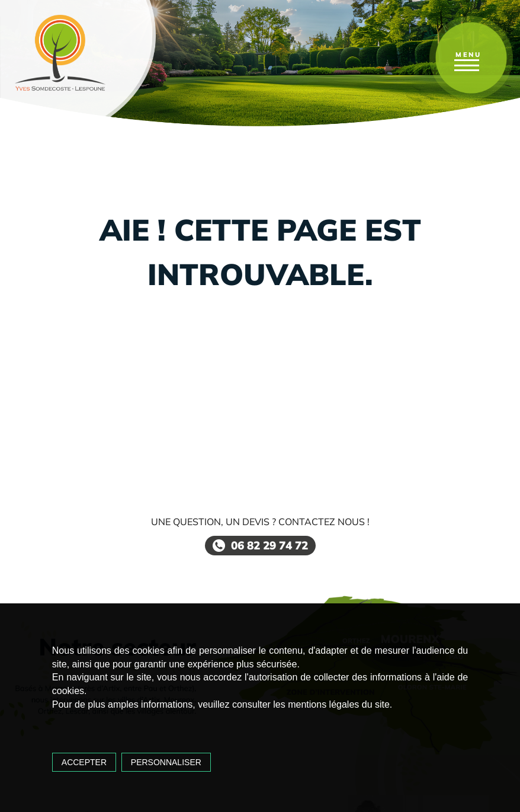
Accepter (84, 762)
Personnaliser (166, 762)
